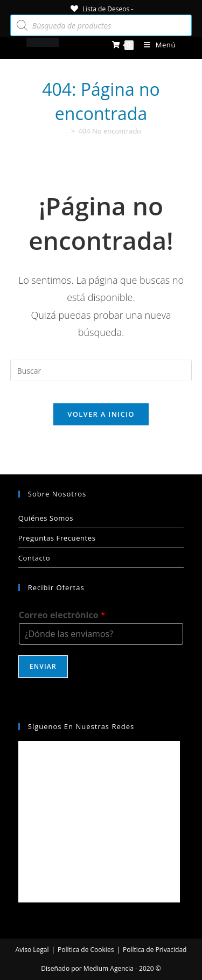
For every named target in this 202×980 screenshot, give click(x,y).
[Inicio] (64, 131)
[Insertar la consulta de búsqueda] (101, 370)
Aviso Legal (32, 950)
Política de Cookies (86, 950)
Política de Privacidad (155, 950)
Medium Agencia (109, 968)
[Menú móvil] (156, 45)
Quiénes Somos (46, 518)
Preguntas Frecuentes (57, 538)
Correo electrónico (62, 615)
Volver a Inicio (101, 414)
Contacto (34, 558)
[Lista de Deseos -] (101, 9)
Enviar (43, 666)
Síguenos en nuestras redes (81, 726)
